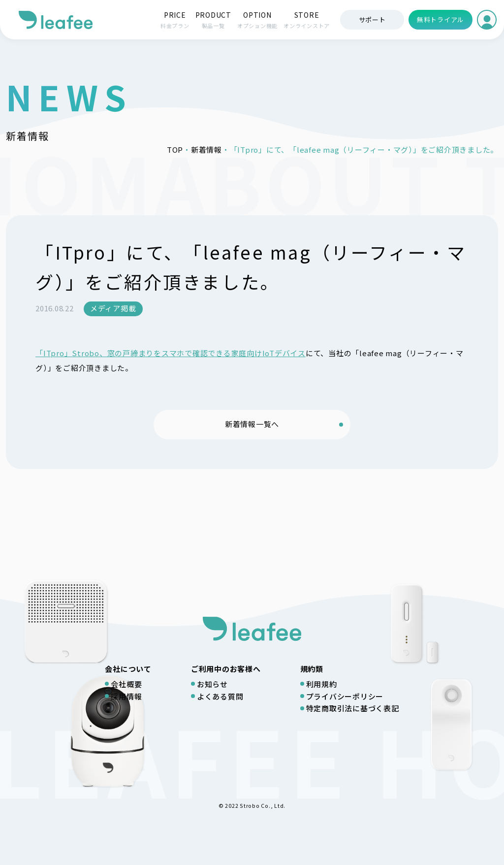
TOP (175, 150)
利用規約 (322, 684)
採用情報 (126, 696)
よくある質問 (220, 696)
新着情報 (206, 150)
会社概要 (126, 684)
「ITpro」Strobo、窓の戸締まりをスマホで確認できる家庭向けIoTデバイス (171, 353)
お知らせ (212, 684)
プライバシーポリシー (345, 696)
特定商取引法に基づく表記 (353, 708)
